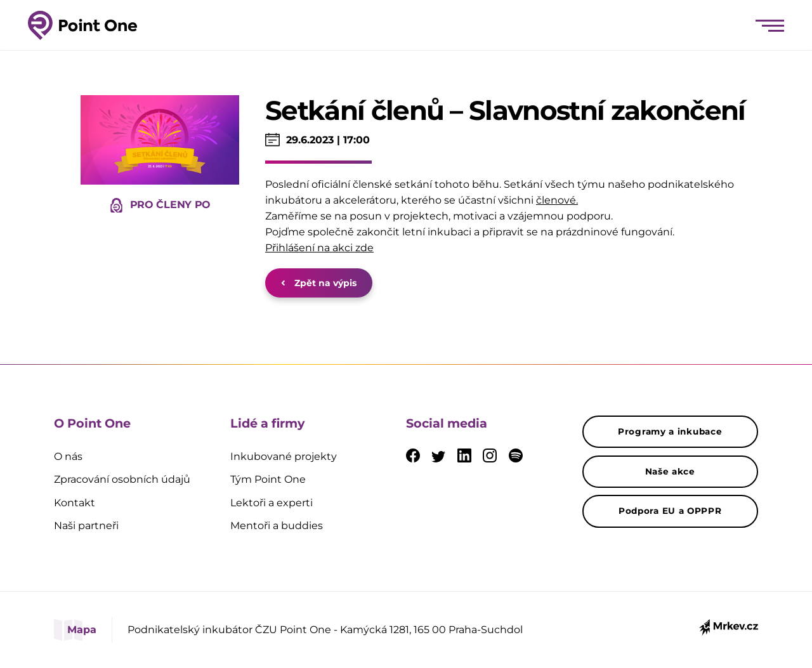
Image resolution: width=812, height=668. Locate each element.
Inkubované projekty (284, 456)
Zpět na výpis (319, 283)
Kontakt (75, 503)
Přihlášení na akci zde (319, 248)
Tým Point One (268, 479)
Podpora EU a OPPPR (670, 511)
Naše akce (670, 471)
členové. (557, 200)
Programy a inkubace (670, 431)
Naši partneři (86, 526)
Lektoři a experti (272, 503)
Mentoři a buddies (277, 526)
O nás (68, 456)
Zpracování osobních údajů (122, 479)
